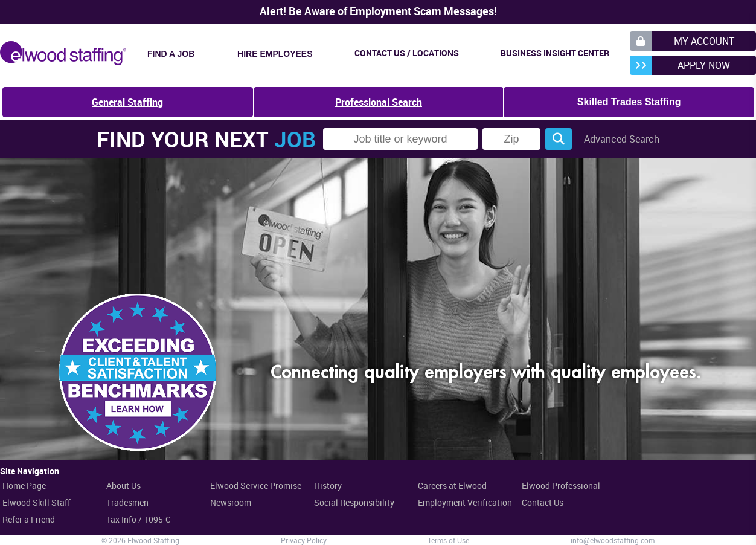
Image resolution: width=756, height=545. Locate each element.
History (328, 485)
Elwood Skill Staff (37, 502)
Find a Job (171, 54)
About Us (123, 485)
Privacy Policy (304, 540)
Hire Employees (275, 54)
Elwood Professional (561, 485)
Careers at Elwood (452, 485)
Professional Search (379, 102)
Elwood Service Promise (256, 485)
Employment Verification (465, 502)
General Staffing (127, 102)
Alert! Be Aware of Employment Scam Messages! (378, 11)
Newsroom (231, 502)
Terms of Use (448, 540)
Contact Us (543, 502)
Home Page (24, 485)
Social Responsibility (354, 502)
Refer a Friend (29, 519)
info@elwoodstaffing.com (613, 540)
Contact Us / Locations (407, 53)
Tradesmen (127, 502)
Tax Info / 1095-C (139, 519)
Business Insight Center (555, 53)
